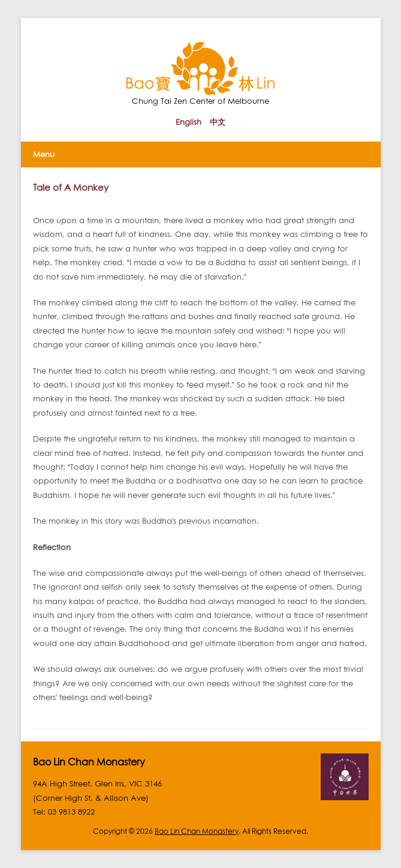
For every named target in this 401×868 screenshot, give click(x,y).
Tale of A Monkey (71, 187)
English (189, 122)
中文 (218, 122)
